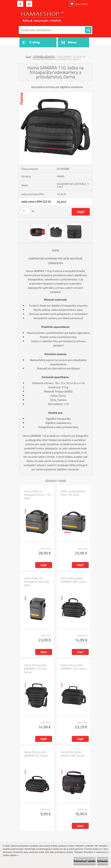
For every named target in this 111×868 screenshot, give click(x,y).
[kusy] (26, 211)
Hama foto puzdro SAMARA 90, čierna (36, 754)
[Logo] (43, 17)
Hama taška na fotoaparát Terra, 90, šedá (37, 582)
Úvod (28, 57)
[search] (88, 30)
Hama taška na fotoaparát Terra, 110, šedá (37, 495)
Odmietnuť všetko (85, 861)
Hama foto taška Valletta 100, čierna (72, 754)
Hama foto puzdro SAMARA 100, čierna (73, 580)
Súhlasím (103, 861)
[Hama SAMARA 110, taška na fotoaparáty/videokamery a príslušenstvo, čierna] (55, 93)
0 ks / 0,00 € (82, 4)
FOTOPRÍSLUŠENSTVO (44, 57)
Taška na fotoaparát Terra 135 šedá (73, 493)
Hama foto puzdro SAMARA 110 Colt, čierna (35, 669)
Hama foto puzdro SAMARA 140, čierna (73, 667)
